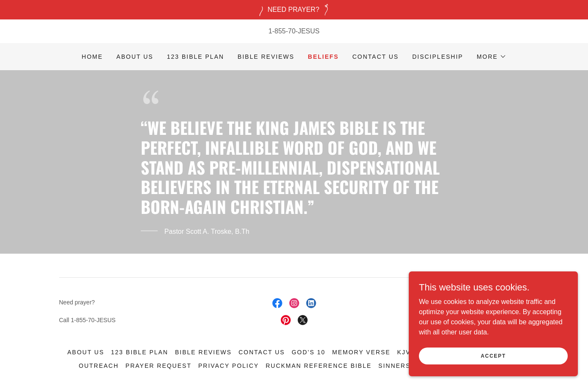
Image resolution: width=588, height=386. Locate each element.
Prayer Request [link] (159, 366)
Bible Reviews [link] (266, 57)
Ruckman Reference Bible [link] (319, 366)
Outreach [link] (99, 366)
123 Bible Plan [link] (196, 57)
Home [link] (92, 57)
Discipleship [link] (438, 57)
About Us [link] (135, 57)
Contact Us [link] (375, 57)
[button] (492, 57)
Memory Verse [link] (361, 352)
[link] (277, 303)
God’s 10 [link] (309, 352)
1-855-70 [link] (282, 31)
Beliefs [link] (323, 57)
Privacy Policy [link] (228, 366)
